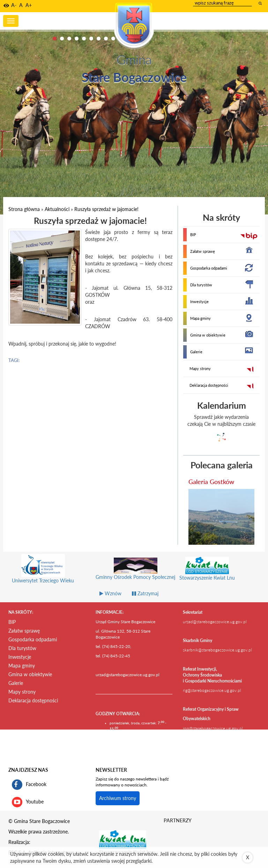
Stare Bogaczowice (134, 77)
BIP (193, 235)
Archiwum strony (118, 798)
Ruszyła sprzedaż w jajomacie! (106, 209)
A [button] (21, 5)
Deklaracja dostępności (209, 385)
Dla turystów (201, 285)
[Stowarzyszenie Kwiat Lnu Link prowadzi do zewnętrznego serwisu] (123, 839)
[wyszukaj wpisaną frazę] (261, 3)
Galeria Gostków (211, 482)
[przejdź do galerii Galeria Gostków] (221, 517)
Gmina (134, 59)
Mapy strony (200, 368)
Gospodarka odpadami (209, 268)
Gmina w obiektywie (208, 335)
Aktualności (57, 209)
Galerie (196, 352)
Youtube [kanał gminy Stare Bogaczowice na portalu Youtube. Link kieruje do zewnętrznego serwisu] (28, 802)
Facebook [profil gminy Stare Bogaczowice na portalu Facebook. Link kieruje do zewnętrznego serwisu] (29, 785)
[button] (6, 6)
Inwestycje (199, 301)
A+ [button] (29, 5)
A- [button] (14, 5)
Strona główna (24, 209)
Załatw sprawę (203, 251)
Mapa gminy (200, 318)
